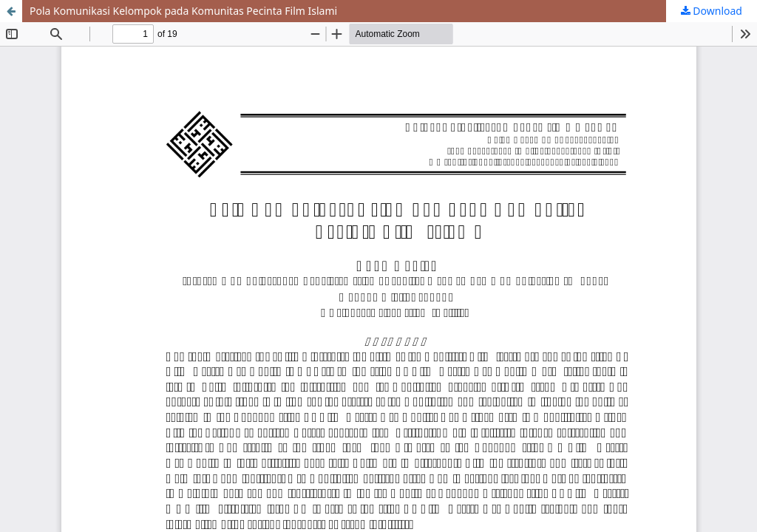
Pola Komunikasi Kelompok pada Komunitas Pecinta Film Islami (183, 11)
